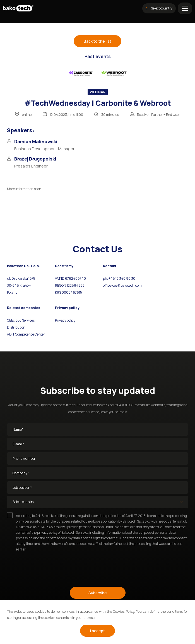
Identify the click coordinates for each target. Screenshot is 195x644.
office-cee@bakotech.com (122, 285)
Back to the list (97, 41)
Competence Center (30, 334)
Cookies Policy (123, 611)
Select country (159, 8)
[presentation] (49, 567)
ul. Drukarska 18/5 (21, 278)
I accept (97, 631)
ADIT (11, 334)
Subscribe (98, 593)
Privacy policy (65, 320)
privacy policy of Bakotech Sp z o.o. (62, 532)
